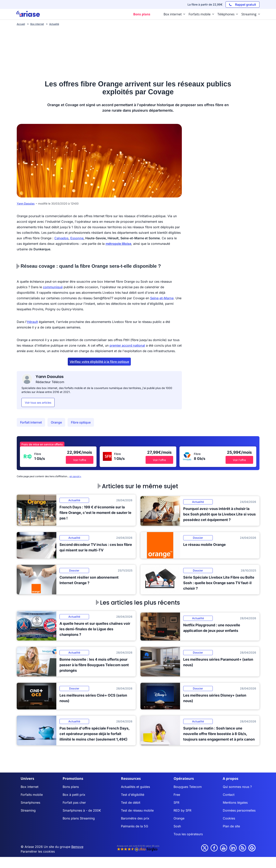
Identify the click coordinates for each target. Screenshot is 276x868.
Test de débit (131, 803)
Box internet (30, 787)
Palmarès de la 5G (135, 826)
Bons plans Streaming (79, 818)
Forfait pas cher (74, 803)
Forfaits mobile (32, 795)
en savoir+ (75, 476)
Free (177, 795)
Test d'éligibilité (133, 795)
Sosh (177, 826)
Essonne (77, 238)
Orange (56, 422)
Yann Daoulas (26, 203)
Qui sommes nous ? (237, 787)
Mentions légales (235, 803)
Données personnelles (239, 810)
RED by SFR (182, 810)
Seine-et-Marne (162, 298)
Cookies (229, 818)
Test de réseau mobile (137, 810)
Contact (229, 795)
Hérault (32, 322)
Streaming (28, 810)
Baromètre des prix (135, 818)
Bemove (77, 847)
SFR (176, 803)
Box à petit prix (74, 795)
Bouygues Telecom (188, 787)
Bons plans (71, 787)
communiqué (53, 287)
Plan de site (231, 826)
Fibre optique (81, 422)
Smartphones (30, 803)
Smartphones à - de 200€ (82, 810)
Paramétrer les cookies (38, 851)
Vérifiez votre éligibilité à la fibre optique (99, 362)
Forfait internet (31, 422)
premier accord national (127, 345)
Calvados (61, 238)
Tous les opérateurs (188, 834)
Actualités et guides (135, 787)
